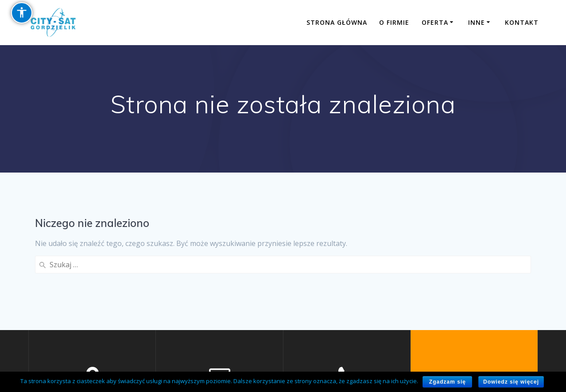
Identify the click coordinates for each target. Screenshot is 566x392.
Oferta (435, 22)
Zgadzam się (448, 382)
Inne (477, 22)
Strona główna (337, 22)
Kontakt (522, 22)
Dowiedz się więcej (511, 382)
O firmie (394, 22)
